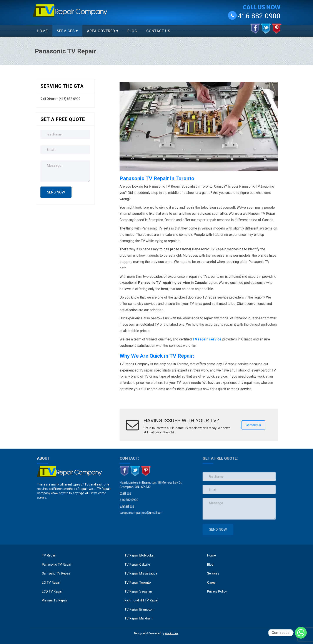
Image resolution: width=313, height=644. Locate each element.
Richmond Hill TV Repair (142, 600)
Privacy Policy (219, 588)
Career (213, 580)
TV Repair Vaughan (138, 591)
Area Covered (101, 31)
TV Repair (49, 555)
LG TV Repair (51, 583)
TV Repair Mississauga (141, 573)
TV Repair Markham (139, 618)
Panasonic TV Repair (57, 565)
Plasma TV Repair (55, 600)
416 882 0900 (259, 16)
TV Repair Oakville (137, 565)
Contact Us (158, 31)
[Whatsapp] (301, 633)
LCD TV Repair (52, 591)
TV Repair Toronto (138, 583)
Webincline (172, 633)
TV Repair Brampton (139, 609)
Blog (132, 31)
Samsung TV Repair (56, 573)
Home (42, 31)
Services (66, 31)
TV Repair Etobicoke (139, 555)
